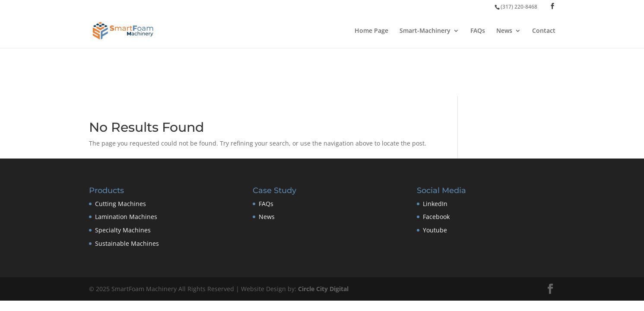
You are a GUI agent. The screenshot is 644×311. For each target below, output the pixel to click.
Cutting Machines (121, 204)
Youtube (435, 230)
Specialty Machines (123, 230)
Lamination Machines (126, 217)
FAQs (478, 31)
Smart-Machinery (425, 31)
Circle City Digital (323, 289)
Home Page (371, 31)
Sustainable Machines (127, 243)
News (504, 31)
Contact (544, 31)
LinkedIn (435, 204)
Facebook (436, 217)
